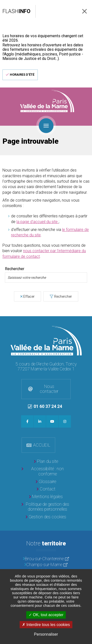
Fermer (85, 11)
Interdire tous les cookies (46, 625)
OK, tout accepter (46, 615)
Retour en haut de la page (87, 321)
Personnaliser (46, 634)
